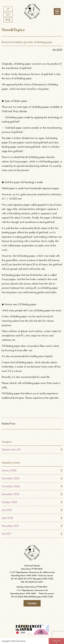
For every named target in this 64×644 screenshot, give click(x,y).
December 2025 (11, 478)
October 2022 (9, 502)
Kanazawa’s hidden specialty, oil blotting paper (27, 42)
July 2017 (7, 534)
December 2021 (10, 526)
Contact (32, 603)
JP (8, 9)
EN (8, 15)
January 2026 (9, 470)
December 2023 (11, 494)
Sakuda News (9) (11, 449)
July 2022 (7, 510)
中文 (8, 20)
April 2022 (8, 518)
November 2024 (11, 486)
